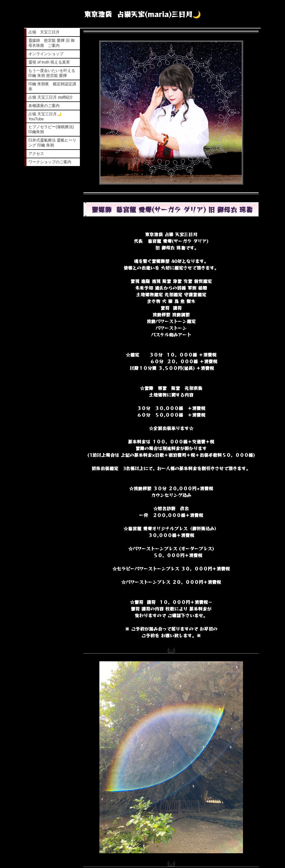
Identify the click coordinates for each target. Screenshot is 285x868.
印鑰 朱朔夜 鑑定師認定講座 (52, 86)
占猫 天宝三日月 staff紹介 (51, 97)
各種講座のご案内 (44, 106)
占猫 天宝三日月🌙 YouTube (47, 116)
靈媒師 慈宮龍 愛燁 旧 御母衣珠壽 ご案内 (51, 43)
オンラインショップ (46, 54)
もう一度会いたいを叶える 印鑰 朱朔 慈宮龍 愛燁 (52, 73)
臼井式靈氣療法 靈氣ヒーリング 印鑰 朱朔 (52, 143)
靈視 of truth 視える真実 (49, 62)
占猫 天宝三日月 (44, 32)
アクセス (36, 153)
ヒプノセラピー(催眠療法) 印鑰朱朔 (51, 129)
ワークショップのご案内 (50, 162)
